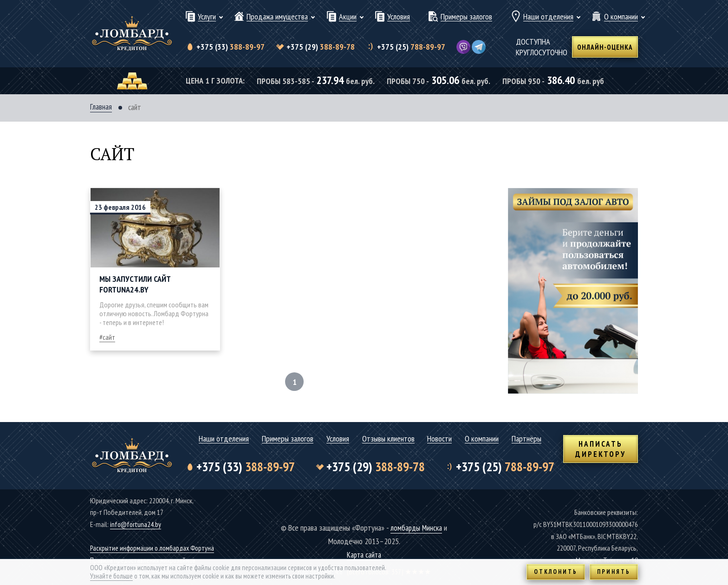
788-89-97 (411, 47)
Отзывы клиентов (388, 439)
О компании (621, 17)
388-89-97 (231, 47)
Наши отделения (548, 17)
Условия (399, 17)
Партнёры (526, 439)
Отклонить (556, 572)
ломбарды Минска (416, 528)
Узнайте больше (111, 576)
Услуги (207, 17)
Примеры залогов (466, 17)
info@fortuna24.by (136, 524)
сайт (109, 338)
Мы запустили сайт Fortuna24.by (135, 285)
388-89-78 (321, 47)
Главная (101, 107)
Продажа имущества (277, 17)
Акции (348, 17)
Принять (614, 572)
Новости (439, 439)
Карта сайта (364, 555)
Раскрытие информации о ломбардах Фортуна (155, 548)
